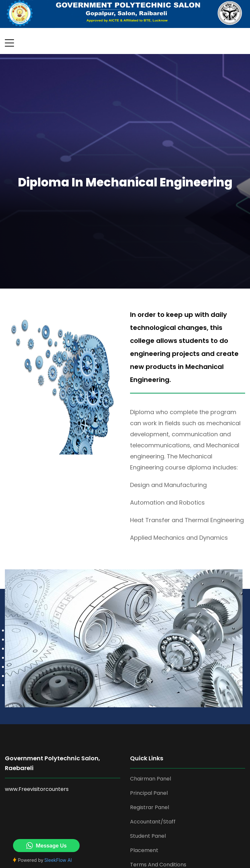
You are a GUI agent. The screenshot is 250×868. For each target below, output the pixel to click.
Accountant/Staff (153, 822)
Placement (144, 850)
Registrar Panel (150, 807)
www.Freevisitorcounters (37, 789)
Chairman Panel (151, 779)
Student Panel (148, 836)
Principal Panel (149, 793)
